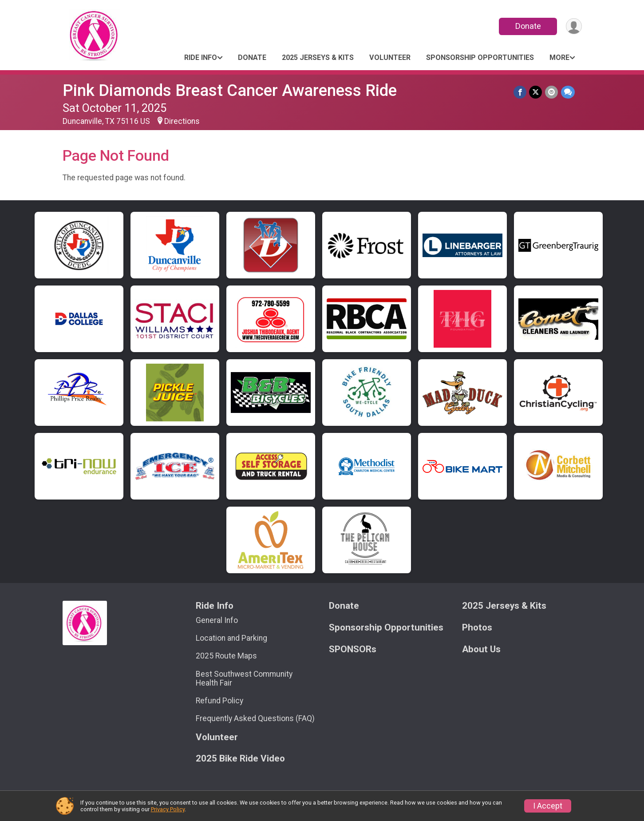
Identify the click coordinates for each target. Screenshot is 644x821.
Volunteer (390, 58)
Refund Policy (219, 701)
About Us (481, 649)
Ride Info (201, 58)
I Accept (548, 806)
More (559, 58)
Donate (527, 26)
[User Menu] (574, 26)
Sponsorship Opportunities (480, 58)
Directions (182, 121)
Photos (477, 628)
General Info (217, 620)
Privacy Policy (168, 809)
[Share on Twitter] (536, 92)
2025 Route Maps (226, 656)
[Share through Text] (568, 92)
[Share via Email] (552, 92)
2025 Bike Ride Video (240, 759)
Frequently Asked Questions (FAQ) (255, 718)
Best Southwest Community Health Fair (244, 678)
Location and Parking (231, 638)
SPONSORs (353, 649)
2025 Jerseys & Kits (318, 58)
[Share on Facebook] (521, 92)
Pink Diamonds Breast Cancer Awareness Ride (230, 90)
